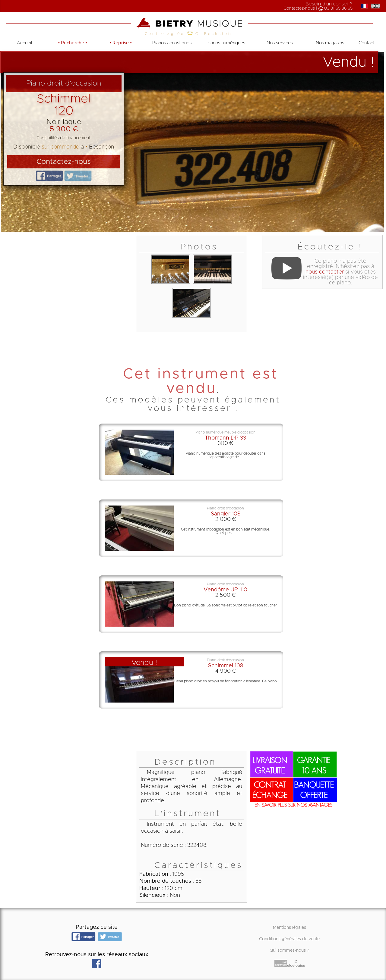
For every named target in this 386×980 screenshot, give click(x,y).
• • (73, 43)
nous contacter (325, 272)
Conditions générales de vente (289, 939)
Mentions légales (289, 928)
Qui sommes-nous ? (289, 950)
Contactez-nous (299, 8)
